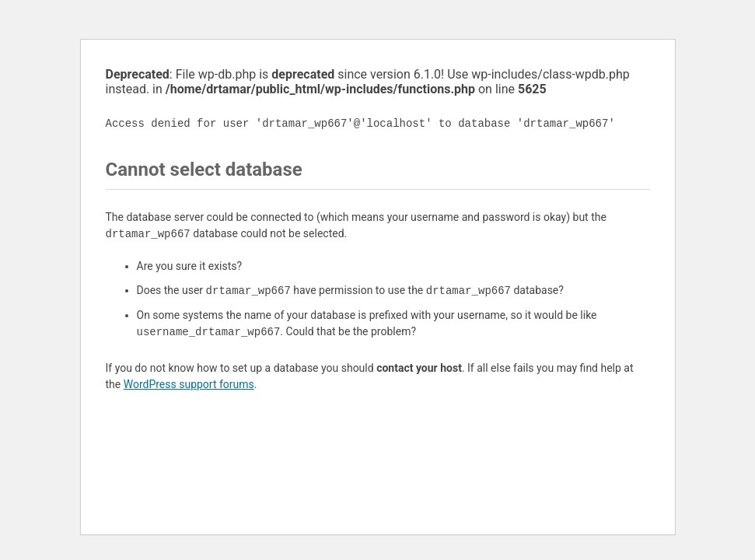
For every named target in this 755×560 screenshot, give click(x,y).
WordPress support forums (189, 384)
